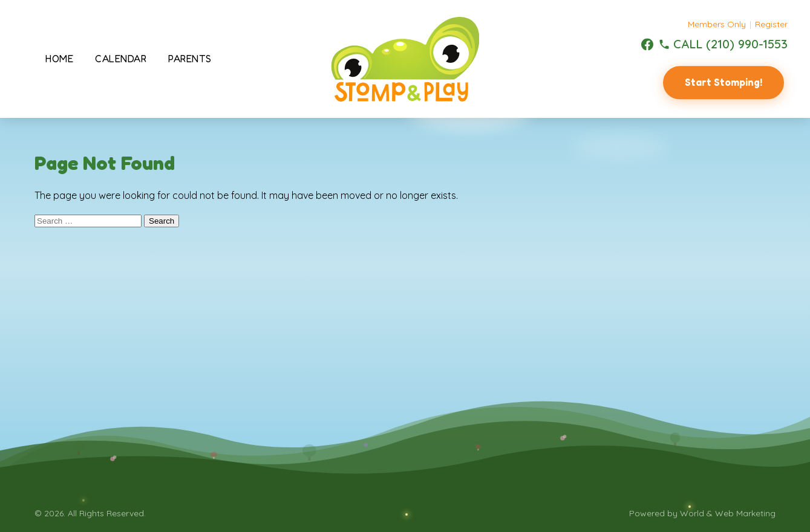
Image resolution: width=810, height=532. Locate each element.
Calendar (121, 59)
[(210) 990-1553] (723, 44)
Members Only (717, 24)
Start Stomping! (723, 82)
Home (59, 59)
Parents (190, 59)
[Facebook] (647, 44)
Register (771, 24)
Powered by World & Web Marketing (702, 513)
